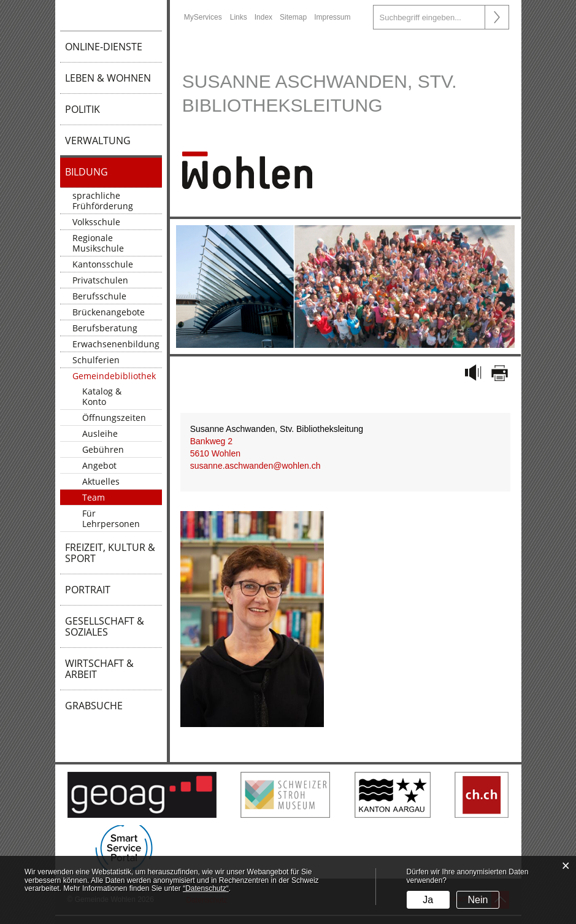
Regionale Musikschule (98, 243)
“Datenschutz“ (206, 888)
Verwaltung (98, 141)
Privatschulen (100, 280)
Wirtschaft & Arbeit (99, 669)
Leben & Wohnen (108, 78)
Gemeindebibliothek (114, 376)
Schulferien (96, 360)
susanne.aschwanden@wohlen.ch (255, 466)
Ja (428, 900)
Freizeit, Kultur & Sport (110, 553)
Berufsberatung (105, 328)
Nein (478, 900)
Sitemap (293, 17)
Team (94, 497)
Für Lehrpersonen (111, 518)
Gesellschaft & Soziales (105, 626)
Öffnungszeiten (114, 418)
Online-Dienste (104, 47)
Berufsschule (99, 296)
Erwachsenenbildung (116, 344)
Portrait (88, 590)
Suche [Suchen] (497, 17)
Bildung (86, 172)
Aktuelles (101, 481)
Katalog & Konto (102, 396)
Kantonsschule (103, 264)
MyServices (203, 17)
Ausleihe (100, 433)
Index (263, 17)
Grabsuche (94, 706)
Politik (83, 109)
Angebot (99, 465)
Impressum (332, 17)
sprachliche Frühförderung (103, 201)
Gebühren (103, 449)
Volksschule (96, 222)
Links (239, 17)
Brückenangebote (109, 312)
